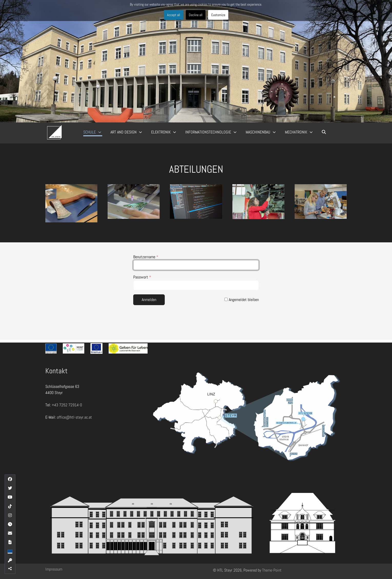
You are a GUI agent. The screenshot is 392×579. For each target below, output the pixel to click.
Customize (218, 15)
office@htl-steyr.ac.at (74, 417)
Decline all (196, 15)
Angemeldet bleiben (242, 300)
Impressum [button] (54, 569)
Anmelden (149, 300)
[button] (71, 203)
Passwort (142, 277)
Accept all (174, 15)
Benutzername (146, 257)
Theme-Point (272, 570)
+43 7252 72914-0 (67, 405)
